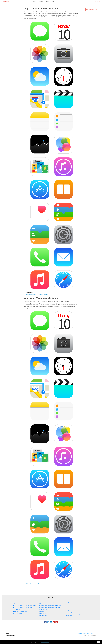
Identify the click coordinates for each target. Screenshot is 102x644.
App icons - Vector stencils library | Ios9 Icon (23, 607)
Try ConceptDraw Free (91, 10)
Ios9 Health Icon (17, 609)
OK (99, 642)
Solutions (41, 1)
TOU (95, 634)
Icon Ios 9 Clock (43, 611)
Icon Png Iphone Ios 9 (70, 606)
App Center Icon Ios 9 (18, 613)
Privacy (92, 634)
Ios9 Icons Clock (43, 613)
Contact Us (80, 634)
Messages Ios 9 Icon (44, 609)
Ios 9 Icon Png (69, 612)
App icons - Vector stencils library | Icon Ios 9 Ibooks (24, 605)
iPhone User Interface (43, 294)
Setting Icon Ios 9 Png (70, 602)
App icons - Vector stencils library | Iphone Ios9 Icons (51, 607)
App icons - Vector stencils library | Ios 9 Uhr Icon (50, 605)
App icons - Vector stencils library (41, 8)
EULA (88, 634)
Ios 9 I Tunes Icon (43, 615)
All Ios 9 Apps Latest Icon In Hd (20, 611)
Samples (47, 1)
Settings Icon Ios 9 (70, 610)
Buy (53, 1)
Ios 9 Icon (68, 608)
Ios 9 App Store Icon (70, 604)
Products (34, 1)
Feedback (85, 634)
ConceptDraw (6, 1)
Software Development (31, 294)
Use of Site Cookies (45, 642)
